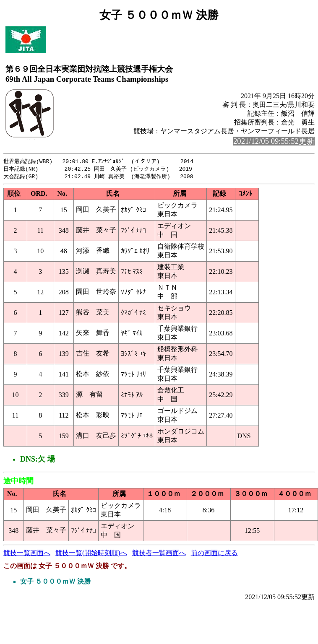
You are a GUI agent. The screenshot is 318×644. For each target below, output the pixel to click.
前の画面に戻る (214, 554)
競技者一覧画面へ (159, 554)
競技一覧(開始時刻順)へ (91, 554)
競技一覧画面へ (27, 554)
